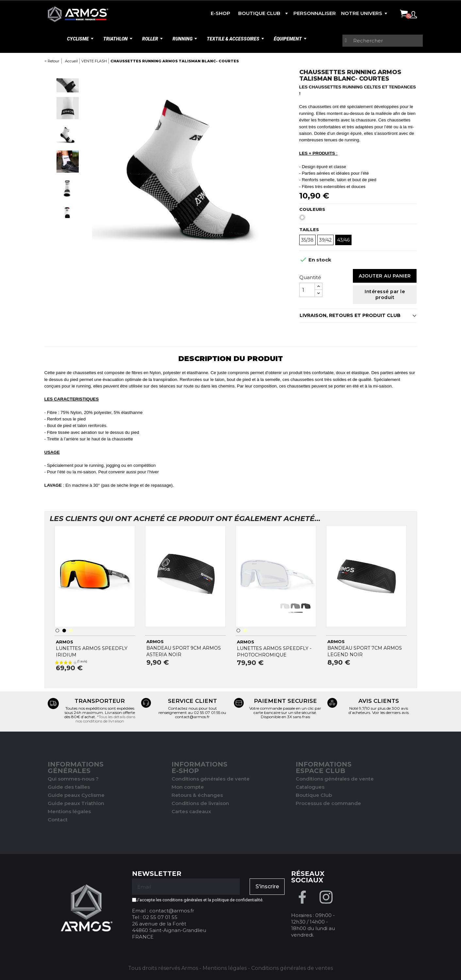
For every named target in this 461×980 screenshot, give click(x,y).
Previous (68, 72)
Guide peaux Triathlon (76, 803)
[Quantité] (307, 290)
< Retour (52, 61)
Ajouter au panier (385, 276)
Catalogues (310, 787)
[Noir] (64, 631)
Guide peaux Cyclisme (76, 795)
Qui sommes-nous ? (73, 779)
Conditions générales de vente (211, 779)
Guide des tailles (69, 787)
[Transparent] (71, 631)
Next (68, 224)
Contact (58, 820)
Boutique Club (314, 795)
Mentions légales (69, 811)
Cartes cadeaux (191, 811)
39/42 (325, 240)
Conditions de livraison (200, 803)
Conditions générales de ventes (292, 968)
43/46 (343, 240)
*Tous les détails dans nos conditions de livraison (105, 719)
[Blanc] (304, 219)
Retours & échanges (197, 795)
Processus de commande (328, 803)
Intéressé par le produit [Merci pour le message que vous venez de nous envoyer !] (385, 294)
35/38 (307, 240)
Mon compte (188, 787)
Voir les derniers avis (390, 712)
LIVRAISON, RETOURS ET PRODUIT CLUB (350, 315)
